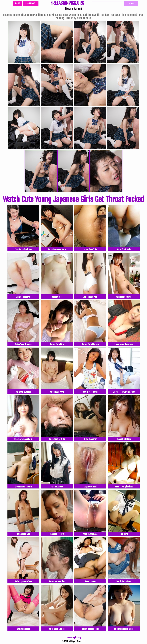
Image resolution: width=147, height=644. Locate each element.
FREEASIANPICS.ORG (67, 3)
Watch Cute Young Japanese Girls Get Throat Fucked (73, 199)
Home (18, 4)
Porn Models (31, 4)
